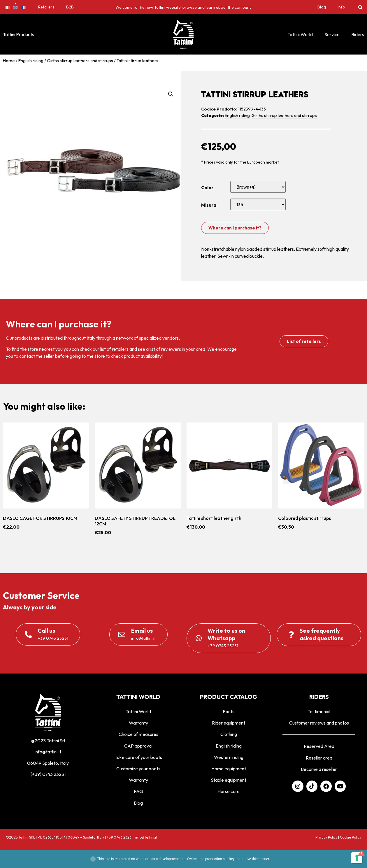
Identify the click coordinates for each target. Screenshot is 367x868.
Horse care (229, 791)
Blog (322, 7)
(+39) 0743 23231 (48, 774)
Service (332, 34)
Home (9, 61)
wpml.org (143, 859)
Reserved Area (319, 746)
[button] (360, 7)
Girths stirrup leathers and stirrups (80, 61)
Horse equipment (229, 769)
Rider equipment (229, 723)
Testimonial (319, 711)
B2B (70, 7)
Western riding (229, 757)
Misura (209, 205)
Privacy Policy (326, 837)
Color (207, 187)
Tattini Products (19, 34)
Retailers (46, 7)
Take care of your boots (138, 757)
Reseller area (319, 758)
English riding (31, 61)
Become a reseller (319, 769)
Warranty (138, 723)
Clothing (229, 734)
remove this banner (254, 859)
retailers (120, 349)
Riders (358, 34)
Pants (229, 711)
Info (341, 7)
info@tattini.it (48, 752)
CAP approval (138, 746)
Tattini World (300, 34)
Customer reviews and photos (319, 723)
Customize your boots (138, 769)
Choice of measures (138, 734)
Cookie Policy (351, 837)
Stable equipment (229, 780)
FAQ (138, 791)
